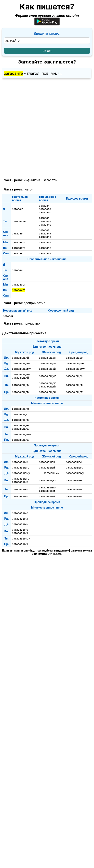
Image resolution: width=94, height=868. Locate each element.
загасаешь (19, 221)
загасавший (20, 462)
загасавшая (47, 462)
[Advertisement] (47, 128)
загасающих (20, 414)
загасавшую (47, 480)
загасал (44, 206)
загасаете (19, 248)
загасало (45, 212)
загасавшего (21, 467)
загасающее (74, 358)
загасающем (21, 392)
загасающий (21, 358)
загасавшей (47, 467)
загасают (18, 253)
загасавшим (20, 489)
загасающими (22, 434)
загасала (45, 209)
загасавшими (21, 538)
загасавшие (20, 513)
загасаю (18, 209)
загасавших (20, 518)
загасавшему (21, 473)
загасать (50, 180)
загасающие (21, 409)
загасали (45, 242)
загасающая (47, 358)
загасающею (48, 383)
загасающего (21, 363)
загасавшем (20, 496)
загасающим (21, 385)
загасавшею (47, 487)
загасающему (22, 369)
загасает (18, 233)
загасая (8, 316)
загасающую (48, 376)
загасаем (18, 242)
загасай (17, 270)
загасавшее (74, 462)
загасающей (47, 363)
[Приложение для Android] (47, 24)
